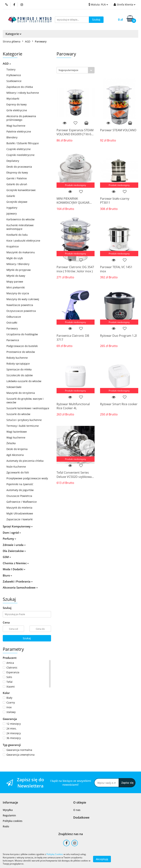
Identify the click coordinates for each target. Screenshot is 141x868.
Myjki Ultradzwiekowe (20, 513)
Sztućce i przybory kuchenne (24, 420)
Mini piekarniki (16, 287)
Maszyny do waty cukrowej (23, 299)
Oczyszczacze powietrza (21, 311)
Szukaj (27, 638)
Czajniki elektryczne (19, 149)
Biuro (7, 575)
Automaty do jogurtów (20, 490)
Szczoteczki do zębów (20, 375)
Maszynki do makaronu (21, 252)
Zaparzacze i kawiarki (20, 519)
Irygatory (12, 208)
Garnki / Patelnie (17, 178)
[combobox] (76, 70)
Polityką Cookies (55, 854)
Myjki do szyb (15, 258)
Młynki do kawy (16, 276)
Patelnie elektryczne (19, 131)
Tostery (11, 69)
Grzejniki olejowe (17, 202)
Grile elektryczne (17, 110)
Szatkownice (14, 81)
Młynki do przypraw (19, 270)
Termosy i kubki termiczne (23, 426)
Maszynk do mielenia (19, 508)
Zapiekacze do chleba (20, 87)
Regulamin (9, 815)
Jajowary (12, 213)
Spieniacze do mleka (19, 369)
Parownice (13, 340)
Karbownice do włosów (20, 219)
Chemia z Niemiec (16, 563)
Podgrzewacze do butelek (22, 346)
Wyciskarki (13, 99)
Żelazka (11, 443)
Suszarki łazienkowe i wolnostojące (28, 408)
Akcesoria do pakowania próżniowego (21, 118)
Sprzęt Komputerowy (18, 526)
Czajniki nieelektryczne (20, 155)
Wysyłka (8, 810)
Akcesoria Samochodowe (20, 587)
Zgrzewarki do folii (18, 472)
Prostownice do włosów (21, 352)
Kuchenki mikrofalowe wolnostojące (20, 227)
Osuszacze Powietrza (19, 496)
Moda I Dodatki (14, 569)
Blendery (12, 137)
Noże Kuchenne (16, 467)
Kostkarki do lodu (17, 235)
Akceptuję (102, 859)
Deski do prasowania (19, 167)
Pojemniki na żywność (20, 484)
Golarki (11, 196)
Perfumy (9, 539)
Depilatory (13, 161)
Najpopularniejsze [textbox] (68, 70)
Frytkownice (14, 75)
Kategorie (13, 34)
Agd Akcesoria (15, 455)
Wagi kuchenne (16, 126)
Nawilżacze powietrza (20, 305)
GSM (7, 557)
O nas (77, 810)
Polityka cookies (13, 821)
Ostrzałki (12, 323)
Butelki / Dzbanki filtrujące (23, 143)
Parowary (12, 328)
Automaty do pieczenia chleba (25, 461)
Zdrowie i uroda (14, 545)
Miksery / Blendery (18, 264)
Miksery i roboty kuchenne (23, 93)
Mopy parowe (15, 282)
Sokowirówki (14, 387)
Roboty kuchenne (17, 358)
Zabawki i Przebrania (18, 581)
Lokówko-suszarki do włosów (24, 381)
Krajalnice (13, 246)
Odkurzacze (14, 317)
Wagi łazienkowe (17, 432)
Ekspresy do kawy (17, 172)
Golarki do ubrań (17, 184)
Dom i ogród (12, 533)
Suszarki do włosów (18, 414)
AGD (7, 64)
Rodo (6, 826)
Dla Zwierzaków (14, 551)
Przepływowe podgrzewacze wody (27, 478)
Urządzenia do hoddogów (22, 334)
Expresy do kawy (17, 104)
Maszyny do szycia (18, 293)
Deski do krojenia (17, 449)
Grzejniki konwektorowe (21, 190)
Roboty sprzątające (18, 364)
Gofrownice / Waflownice (22, 502)
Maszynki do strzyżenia (21, 393)
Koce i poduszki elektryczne (23, 241)
